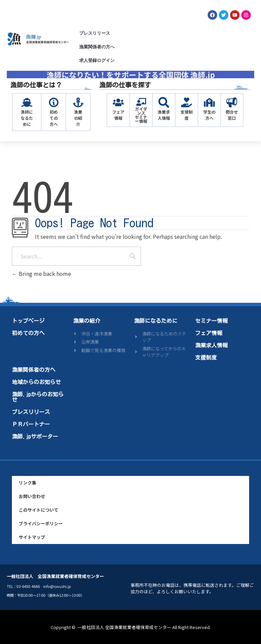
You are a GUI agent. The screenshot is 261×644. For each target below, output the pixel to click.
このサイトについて (39, 510)
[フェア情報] (118, 102)
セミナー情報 (211, 321)
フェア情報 (118, 115)
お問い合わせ (32, 496)
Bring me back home (41, 274)
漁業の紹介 (78, 118)
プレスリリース (95, 33)
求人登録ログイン (97, 60)
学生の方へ (209, 115)
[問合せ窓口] (232, 102)
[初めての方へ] (54, 102)
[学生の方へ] (209, 102)
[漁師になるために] (27, 102)
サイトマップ (32, 537)
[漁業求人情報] (164, 102)
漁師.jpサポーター (35, 436)
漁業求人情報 (164, 115)
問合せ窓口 (232, 115)
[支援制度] (187, 102)
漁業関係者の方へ (97, 47)
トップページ (28, 321)
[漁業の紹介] (78, 102)
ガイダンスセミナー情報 (141, 115)
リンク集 (28, 483)
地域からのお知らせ (36, 382)
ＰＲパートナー (31, 424)
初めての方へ (54, 118)
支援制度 (187, 115)
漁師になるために (27, 118)
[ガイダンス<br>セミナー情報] (141, 102)
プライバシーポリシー (41, 523)
